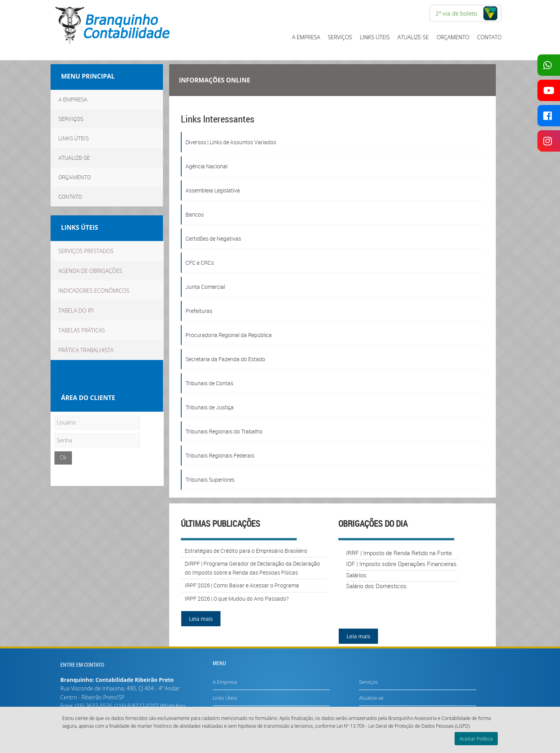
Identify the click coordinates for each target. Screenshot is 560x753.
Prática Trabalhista (86, 350)
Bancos (195, 214)
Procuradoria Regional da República (229, 335)
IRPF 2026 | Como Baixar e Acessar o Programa (242, 585)
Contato (489, 37)
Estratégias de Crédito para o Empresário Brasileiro (246, 551)
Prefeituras (199, 311)
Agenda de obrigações (90, 271)
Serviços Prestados (86, 251)
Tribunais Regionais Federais (220, 455)
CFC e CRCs (200, 263)
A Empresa (306, 37)
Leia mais (201, 619)
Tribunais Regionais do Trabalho (224, 431)
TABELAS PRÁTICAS (82, 330)
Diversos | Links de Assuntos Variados (231, 142)
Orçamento (453, 37)
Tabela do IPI (76, 310)
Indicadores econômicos (94, 291)
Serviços (340, 37)
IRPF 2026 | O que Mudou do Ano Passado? (237, 598)
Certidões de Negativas (213, 238)
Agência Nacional (206, 166)
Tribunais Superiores (210, 480)
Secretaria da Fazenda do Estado (225, 359)
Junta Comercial (205, 287)
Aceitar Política (476, 739)
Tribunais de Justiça (210, 407)
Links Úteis (375, 37)
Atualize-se (413, 37)
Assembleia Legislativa (213, 190)
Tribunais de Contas (209, 383)
